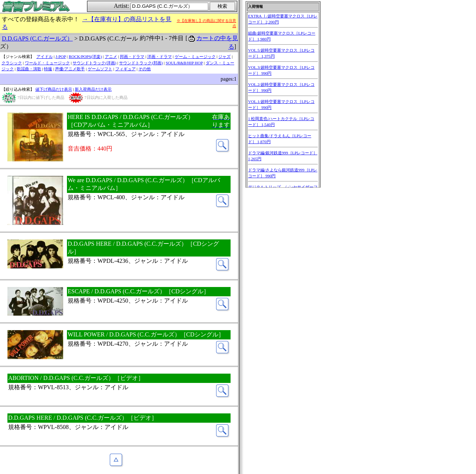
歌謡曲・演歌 (29, 69)
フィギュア (126, 69)
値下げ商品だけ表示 (54, 89)
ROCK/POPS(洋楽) (85, 57)
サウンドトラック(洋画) (94, 63)
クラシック (12, 63)
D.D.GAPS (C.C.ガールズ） (37, 38)
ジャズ (224, 57)
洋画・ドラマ (160, 57)
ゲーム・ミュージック (195, 57)
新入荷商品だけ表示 (93, 89)
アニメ (111, 57)
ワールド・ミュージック (47, 63)
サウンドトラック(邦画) (141, 63)
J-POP (61, 57)
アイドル (45, 57)
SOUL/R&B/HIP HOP (184, 63)
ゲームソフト (100, 69)
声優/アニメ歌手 (70, 69)
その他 (144, 69)
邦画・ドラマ (132, 57)
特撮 (48, 69)
